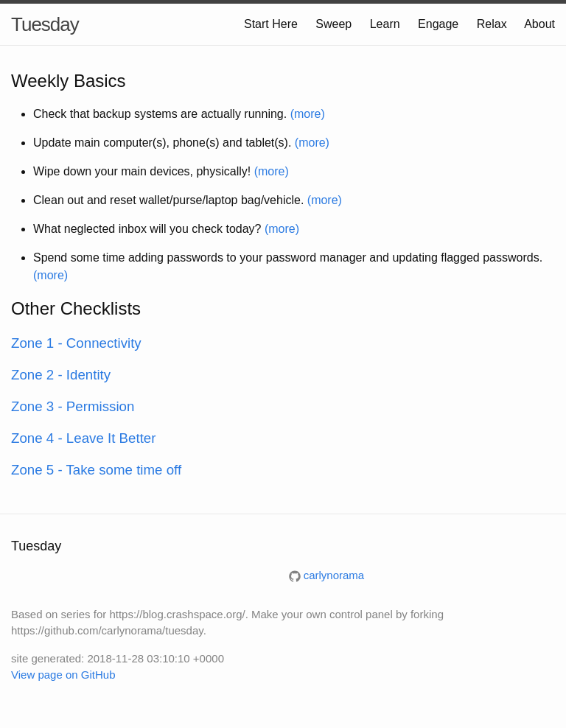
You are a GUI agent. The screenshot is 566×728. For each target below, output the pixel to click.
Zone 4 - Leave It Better (84, 438)
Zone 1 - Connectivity (76, 343)
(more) (308, 114)
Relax (492, 24)
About (539, 24)
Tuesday (45, 24)
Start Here (271, 24)
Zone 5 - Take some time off (96, 470)
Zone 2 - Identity (61, 375)
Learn (385, 24)
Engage (438, 24)
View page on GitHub (63, 675)
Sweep (333, 24)
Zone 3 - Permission (73, 406)
